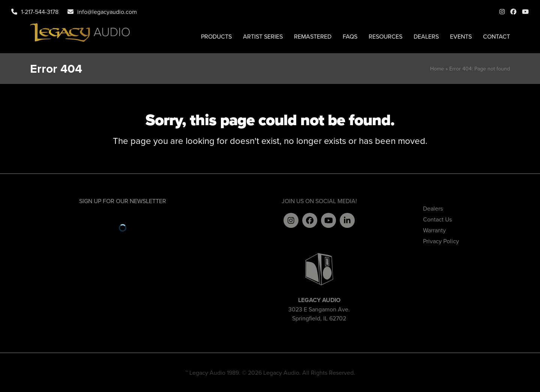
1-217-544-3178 (40, 12)
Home (437, 69)
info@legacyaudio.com (107, 12)
